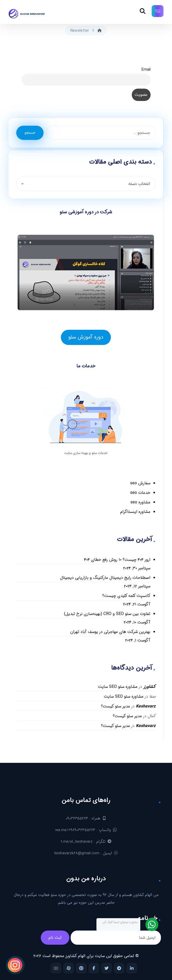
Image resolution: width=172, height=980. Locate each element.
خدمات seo (140, 493)
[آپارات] (69, 968)
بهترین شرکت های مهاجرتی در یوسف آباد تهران (110, 632)
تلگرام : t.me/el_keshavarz (86, 842)
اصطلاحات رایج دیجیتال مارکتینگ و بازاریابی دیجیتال (105, 578)
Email (146, 70)
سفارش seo (140, 483)
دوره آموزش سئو (86, 337)
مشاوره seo (140, 502)
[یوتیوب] (56, 968)
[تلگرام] (119, 968)
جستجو (30, 133)
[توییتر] (107, 968)
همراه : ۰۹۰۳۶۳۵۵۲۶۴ (86, 818)
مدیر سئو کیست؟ (116, 706)
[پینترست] (81, 968)
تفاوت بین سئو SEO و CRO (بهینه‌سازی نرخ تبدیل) (107, 614)
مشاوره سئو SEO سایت (118, 687)
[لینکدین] (132, 968)
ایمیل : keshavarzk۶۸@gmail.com (86, 853)
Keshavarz (146, 706)
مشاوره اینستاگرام (135, 512)
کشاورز (149, 687)
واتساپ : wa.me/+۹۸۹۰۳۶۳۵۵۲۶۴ (86, 830)
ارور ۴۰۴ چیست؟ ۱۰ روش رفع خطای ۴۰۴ (117, 560)
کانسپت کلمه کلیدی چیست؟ (126, 596)
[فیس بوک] (94, 968)
